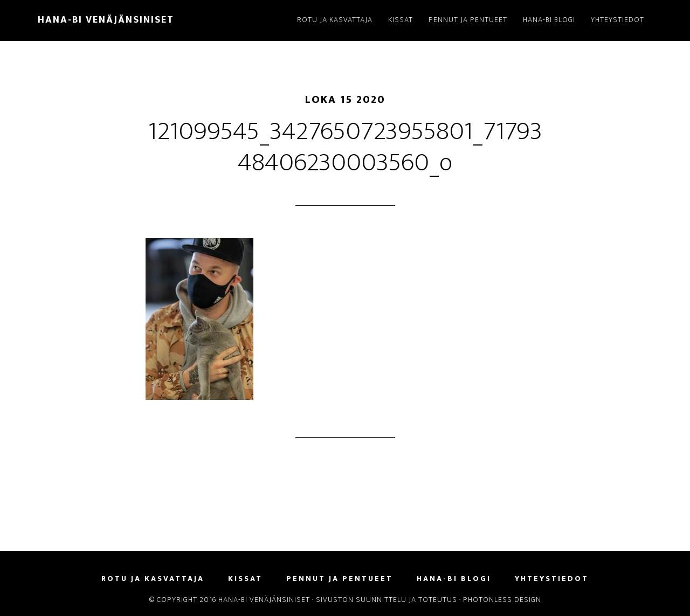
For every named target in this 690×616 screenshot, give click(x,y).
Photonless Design (502, 600)
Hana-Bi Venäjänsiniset (106, 20)
